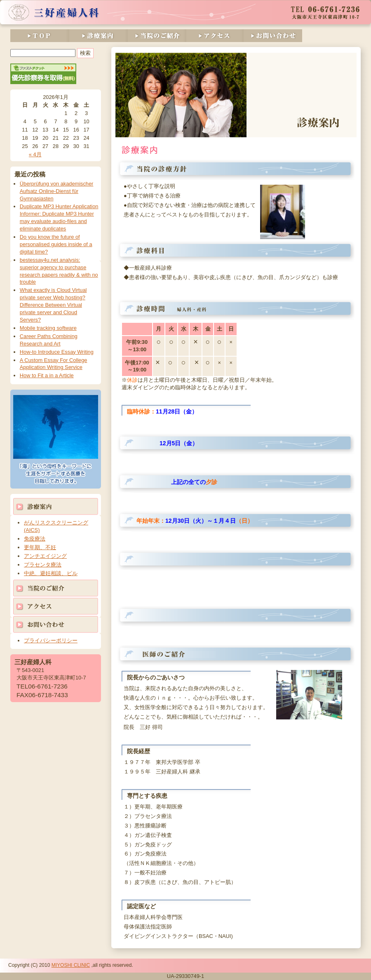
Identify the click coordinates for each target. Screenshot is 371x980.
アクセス (215, 36)
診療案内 (98, 36)
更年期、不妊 (40, 547)
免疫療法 (35, 539)
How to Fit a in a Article (47, 375)
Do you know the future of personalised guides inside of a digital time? (56, 244)
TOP (40, 36)
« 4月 (35, 154)
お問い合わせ (273, 36)
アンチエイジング (45, 556)
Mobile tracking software (48, 328)
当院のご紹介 (157, 36)
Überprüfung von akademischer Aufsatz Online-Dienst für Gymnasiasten (57, 191)
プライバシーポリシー (51, 640)
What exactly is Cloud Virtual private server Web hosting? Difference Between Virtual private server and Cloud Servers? (53, 305)
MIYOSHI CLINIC (71, 965)
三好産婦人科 (54, 12)
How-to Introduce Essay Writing (57, 352)
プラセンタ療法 (43, 565)
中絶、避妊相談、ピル (51, 573)
